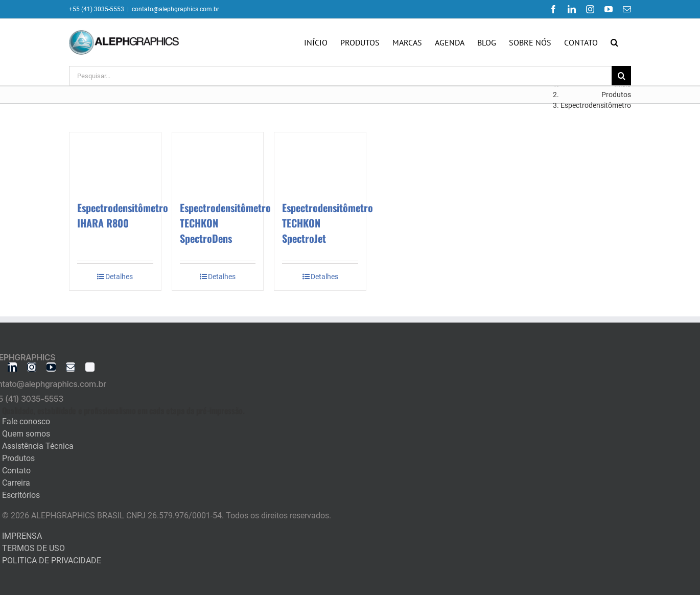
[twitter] (90, 367)
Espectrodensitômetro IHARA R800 (123, 215)
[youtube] (51, 367)
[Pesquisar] (621, 76)
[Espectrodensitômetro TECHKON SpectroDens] (218, 161)
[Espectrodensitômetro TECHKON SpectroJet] (320, 161)
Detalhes (119, 277)
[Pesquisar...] (340, 76)
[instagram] (32, 367)
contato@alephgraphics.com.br (176, 9)
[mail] (71, 367)
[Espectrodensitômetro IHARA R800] (115, 161)
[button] (614, 42)
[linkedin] (12, 367)
